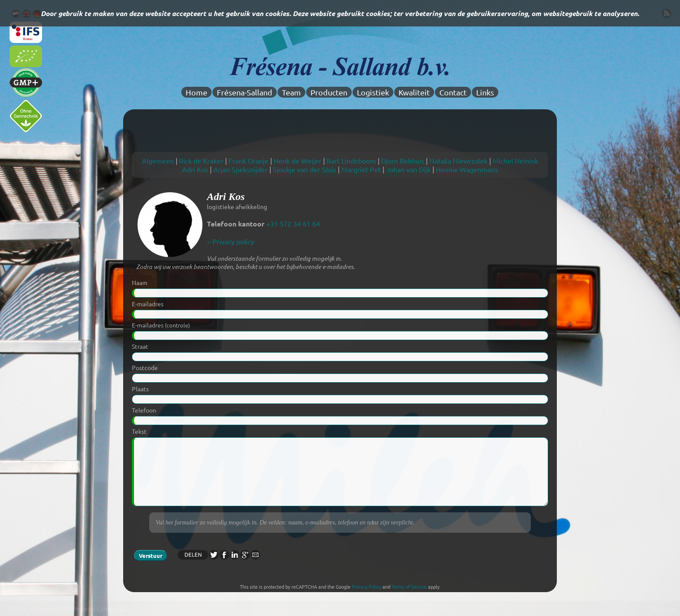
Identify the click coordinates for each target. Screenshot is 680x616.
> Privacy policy (230, 241)
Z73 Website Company (92, 609)
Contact (453, 92)
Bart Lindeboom (351, 161)
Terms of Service (409, 587)
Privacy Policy (366, 587)
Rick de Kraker (201, 161)
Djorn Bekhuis (403, 161)
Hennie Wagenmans (467, 169)
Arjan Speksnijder (240, 169)
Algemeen (158, 161)
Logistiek (373, 92)
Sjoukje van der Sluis (304, 169)
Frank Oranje (248, 161)
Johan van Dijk (408, 169)
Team (291, 92)
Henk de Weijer (297, 161)
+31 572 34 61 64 (293, 223)
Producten (329, 92)
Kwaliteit (414, 92)
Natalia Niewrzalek (458, 161)
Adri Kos (195, 169)
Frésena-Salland (245, 92)
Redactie (663, 609)
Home (196, 92)
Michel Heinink (515, 161)
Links (485, 92)
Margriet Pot (361, 169)
